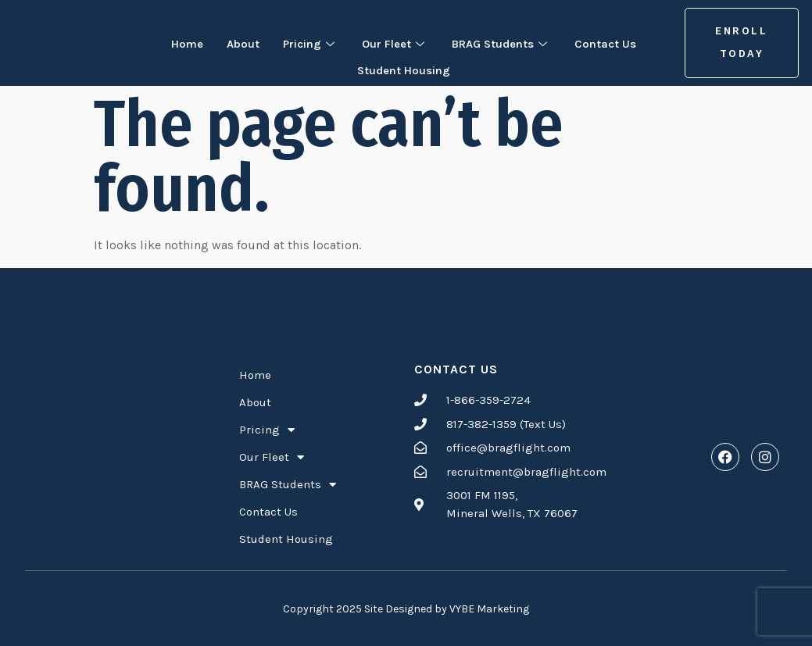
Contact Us (618, 42)
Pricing (303, 42)
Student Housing (404, 64)
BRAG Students (507, 42)
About (232, 42)
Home (173, 42)
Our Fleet (392, 42)
